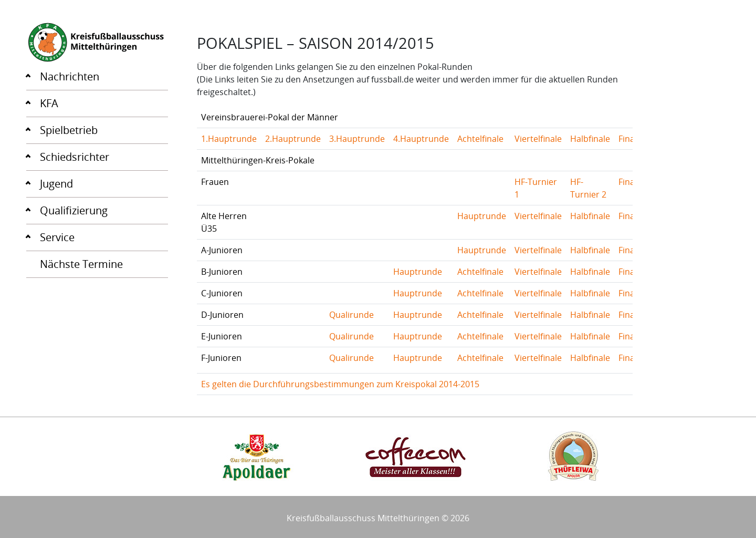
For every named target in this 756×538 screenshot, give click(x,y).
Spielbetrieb (69, 130)
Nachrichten (70, 76)
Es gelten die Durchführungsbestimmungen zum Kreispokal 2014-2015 (340, 384)
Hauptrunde (482, 216)
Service (57, 237)
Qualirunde (351, 315)
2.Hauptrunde (293, 139)
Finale (630, 139)
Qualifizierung (74, 210)
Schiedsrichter (75, 157)
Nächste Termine (81, 264)
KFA (49, 103)
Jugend (56, 184)
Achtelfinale (480, 139)
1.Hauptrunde (229, 139)
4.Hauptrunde (421, 139)
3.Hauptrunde (357, 139)
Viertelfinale (538, 139)
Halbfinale (590, 139)
